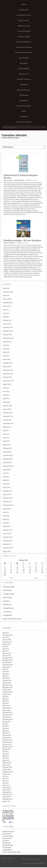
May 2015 (6, 395)
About (24, 111)
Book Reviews (24, 10)
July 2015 (6, 388)
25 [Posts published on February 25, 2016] (23, 572)
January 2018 (7, 299)
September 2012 (8, 505)
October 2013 (7, 462)
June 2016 (6, 349)
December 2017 (8, 303)
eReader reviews (24, 26)
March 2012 (7, 526)
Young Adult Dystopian (24, 52)
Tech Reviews (7, 612)
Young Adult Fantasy (24, 47)
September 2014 (8, 423)
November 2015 (8, 374)
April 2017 (6, 317)
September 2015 (8, 381)
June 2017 (6, 313)
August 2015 (7, 384)
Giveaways (6, 601)
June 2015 (6, 391)
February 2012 (8, 530)
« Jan (11, 578)
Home (24, 4)
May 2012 (6, 519)
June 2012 (6, 516)
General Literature (24, 79)
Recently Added (24, 36)
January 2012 (7, 534)
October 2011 (7, 544)
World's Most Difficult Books (12, 619)
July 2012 (6, 512)
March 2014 (7, 445)
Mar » (36, 578)
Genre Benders (24, 68)
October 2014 (7, 420)
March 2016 (7, 359)
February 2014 (8, 448)
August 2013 (7, 470)
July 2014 (6, 430)
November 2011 (8, 541)
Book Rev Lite (26, 863)
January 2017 (7, 324)
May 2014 (6, 438)
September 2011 (8, 548)
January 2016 (7, 366)
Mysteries (24, 85)
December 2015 (8, 370)
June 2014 (6, 434)
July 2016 (6, 345)
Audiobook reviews (24, 15)
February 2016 (8, 363)
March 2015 (7, 402)
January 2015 (7, 409)
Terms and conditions (24, 122)
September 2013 (8, 466)
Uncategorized (7, 615)
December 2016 (8, 327)
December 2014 (8, 413)
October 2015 (7, 377)
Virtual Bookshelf (24, 31)
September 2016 (8, 338)
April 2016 (6, 356)
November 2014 (8, 416)
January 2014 (7, 452)
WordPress (42, 863)
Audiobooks (24, 101)
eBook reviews (24, 20)
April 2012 (6, 523)
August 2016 (7, 342)
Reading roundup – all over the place (22, 240)
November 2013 (8, 459)
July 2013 (6, 473)
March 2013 (7, 487)
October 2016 (7, 334)
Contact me (24, 116)
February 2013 (8, 491)
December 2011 (8, 537)
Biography (24, 63)
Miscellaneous (7, 604)
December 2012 (8, 498)
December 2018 (8, 292)
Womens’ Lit (24, 74)
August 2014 (7, 427)
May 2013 (6, 480)
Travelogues (24, 95)
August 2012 (7, 509)
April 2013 (6, 484)
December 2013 (8, 455)
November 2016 (8, 331)
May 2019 (6, 288)
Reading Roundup (9, 243)
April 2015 (6, 398)
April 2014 (6, 441)
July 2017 (6, 310)
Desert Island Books (24, 42)
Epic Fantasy (24, 58)
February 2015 (8, 406)
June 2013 (6, 477)
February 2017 (8, 320)
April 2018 (6, 295)
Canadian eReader (14, 135)
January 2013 (7, 494)
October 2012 (7, 502)
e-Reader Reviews (9, 594)
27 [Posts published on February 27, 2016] (36, 572)
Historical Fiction (24, 90)
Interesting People (24, 106)
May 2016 (6, 352)
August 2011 (7, 551)
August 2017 (7, 306)
